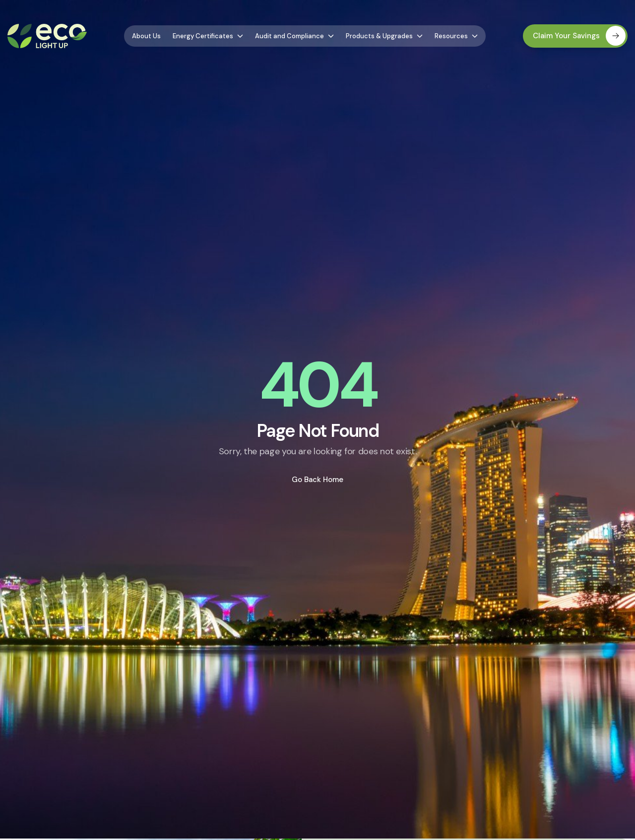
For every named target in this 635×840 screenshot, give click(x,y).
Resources (456, 36)
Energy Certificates (208, 36)
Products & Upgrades (384, 36)
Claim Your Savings (579, 36)
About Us (146, 36)
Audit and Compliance (294, 36)
